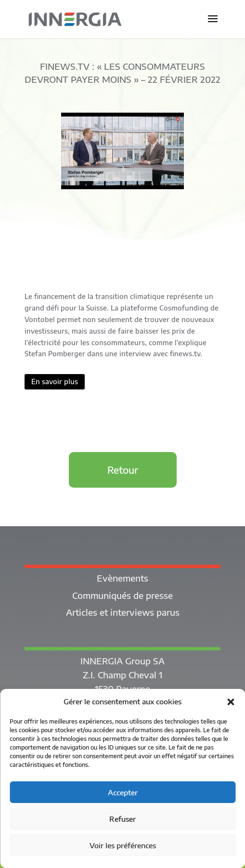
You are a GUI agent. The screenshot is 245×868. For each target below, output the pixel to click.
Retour (123, 470)
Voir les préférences (123, 845)
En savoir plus (55, 382)
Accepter (123, 792)
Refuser (122, 819)
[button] (231, 702)
